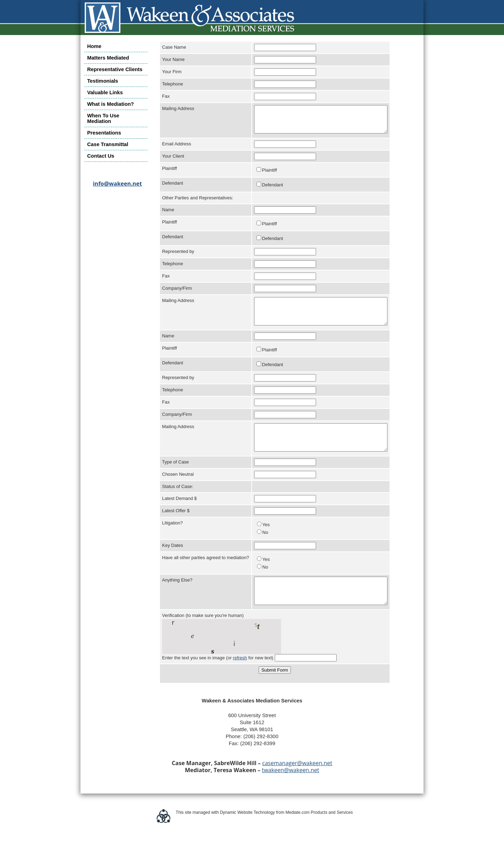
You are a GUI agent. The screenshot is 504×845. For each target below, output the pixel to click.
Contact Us (101, 156)
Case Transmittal (108, 144)
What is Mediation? (111, 104)
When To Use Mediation (103, 118)
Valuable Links (105, 92)
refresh (240, 679)
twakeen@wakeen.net (290, 791)
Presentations (104, 133)
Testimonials (103, 81)
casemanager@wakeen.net (297, 784)
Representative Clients (115, 69)
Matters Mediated (108, 58)
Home (94, 46)
